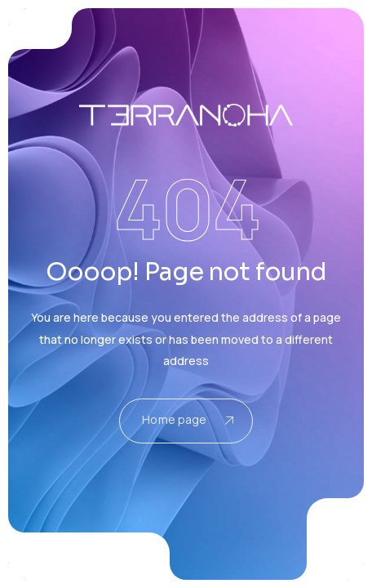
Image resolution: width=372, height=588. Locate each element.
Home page (187, 419)
